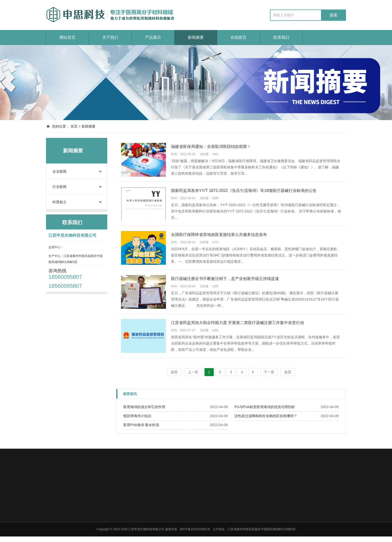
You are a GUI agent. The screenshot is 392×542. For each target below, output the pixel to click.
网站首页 (67, 37)
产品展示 (153, 37)
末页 (288, 372)
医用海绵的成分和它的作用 (144, 407)
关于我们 (110, 37)
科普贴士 (59, 202)
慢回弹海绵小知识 (137, 416)
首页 (74, 126)
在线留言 (238, 37)
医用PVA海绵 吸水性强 (141, 425)
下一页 (269, 372)
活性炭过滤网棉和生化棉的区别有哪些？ (266, 416)
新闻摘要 (196, 37)
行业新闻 (59, 187)
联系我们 (281, 37)
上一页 (193, 372)
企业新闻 (59, 171)
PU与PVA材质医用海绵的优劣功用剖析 (264, 407)
